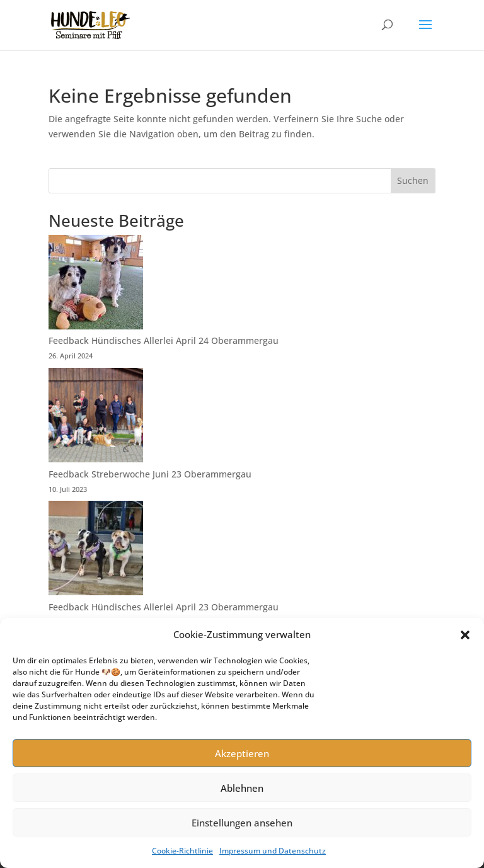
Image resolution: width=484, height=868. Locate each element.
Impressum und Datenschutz (273, 851)
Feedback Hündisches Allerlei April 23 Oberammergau (164, 607)
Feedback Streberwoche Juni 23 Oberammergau (150, 474)
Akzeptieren (242, 753)
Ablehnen (242, 788)
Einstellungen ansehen (242, 823)
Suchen (413, 180)
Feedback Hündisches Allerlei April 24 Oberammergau (164, 340)
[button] (465, 635)
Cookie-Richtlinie (182, 851)
